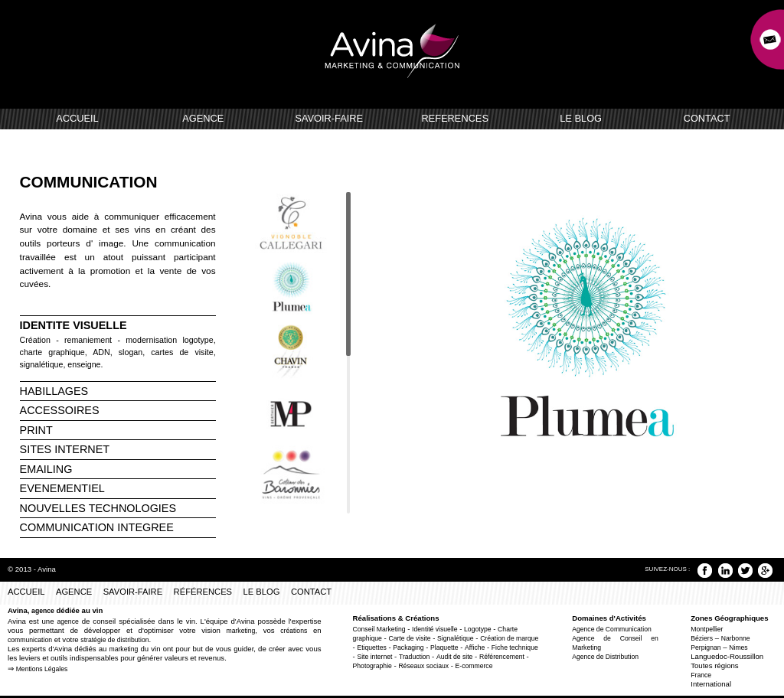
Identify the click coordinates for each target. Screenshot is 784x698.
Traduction (414, 657)
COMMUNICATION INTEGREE (97, 527)
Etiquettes (371, 647)
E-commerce (474, 666)
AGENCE (203, 118)
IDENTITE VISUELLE (73, 325)
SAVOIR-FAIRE (329, 118)
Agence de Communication (612, 629)
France (701, 675)
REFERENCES (454, 118)
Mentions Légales (42, 669)
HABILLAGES (54, 391)
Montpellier (707, 629)
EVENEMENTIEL (62, 488)
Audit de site (454, 657)
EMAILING (46, 469)
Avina (47, 569)
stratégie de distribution (114, 640)
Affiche (475, 647)
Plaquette (444, 647)
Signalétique (455, 638)
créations (294, 631)
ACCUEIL (77, 118)
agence (43, 611)
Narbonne (736, 638)
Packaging (408, 647)
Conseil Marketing (379, 629)
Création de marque (509, 638)
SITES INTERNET (65, 449)
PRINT (36, 430)
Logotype (478, 629)
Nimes (738, 647)
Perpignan (706, 647)
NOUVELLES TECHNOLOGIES (98, 508)
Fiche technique (515, 647)
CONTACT (707, 118)
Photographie (372, 666)
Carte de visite (409, 638)
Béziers (702, 638)
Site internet (374, 657)
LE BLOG (581, 118)
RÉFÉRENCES (203, 592)
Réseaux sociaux (423, 666)
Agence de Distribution (605, 657)
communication (30, 640)
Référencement (502, 657)
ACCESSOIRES (60, 410)
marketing (240, 631)
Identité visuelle (434, 629)
